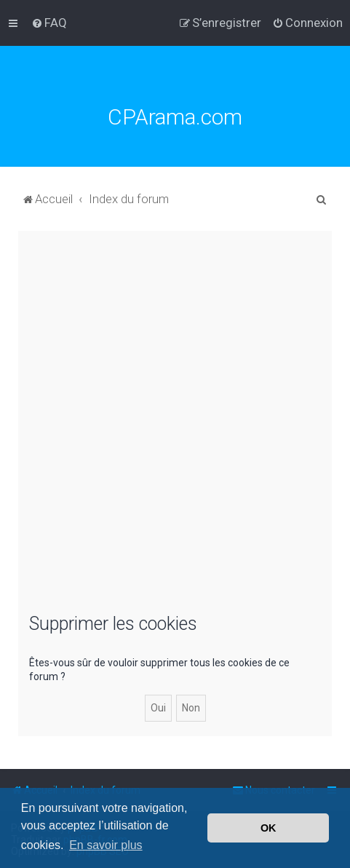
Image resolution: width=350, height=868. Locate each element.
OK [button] (269, 828)
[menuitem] (49, 23)
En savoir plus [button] (106, 845)
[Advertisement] (175, 429)
